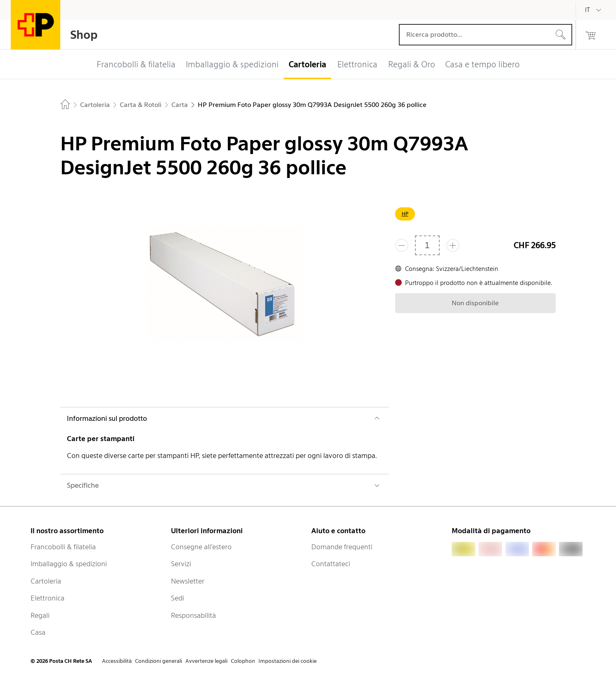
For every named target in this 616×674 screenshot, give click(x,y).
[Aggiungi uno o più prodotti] (453, 245)
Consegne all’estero (201, 547)
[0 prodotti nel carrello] (591, 35)
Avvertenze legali (206, 661)
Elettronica (47, 598)
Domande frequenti (342, 547)
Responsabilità (193, 615)
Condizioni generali (159, 661)
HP (405, 214)
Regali (40, 615)
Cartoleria (46, 581)
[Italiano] (594, 10)
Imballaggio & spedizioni (69, 564)
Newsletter (188, 581)
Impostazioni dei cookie (288, 661)
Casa (38, 632)
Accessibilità (117, 661)
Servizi (181, 564)
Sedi (178, 598)
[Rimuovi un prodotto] (402, 245)
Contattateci (331, 564)
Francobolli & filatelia (63, 547)
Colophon (243, 661)
